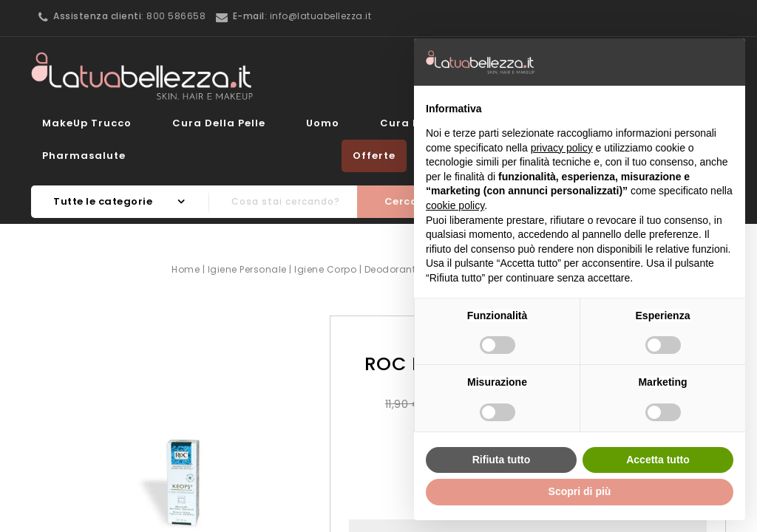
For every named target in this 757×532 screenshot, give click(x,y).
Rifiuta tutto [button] (502, 460)
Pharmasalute (84, 156)
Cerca (401, 201)
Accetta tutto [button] (658, 460)
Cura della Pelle (219, 123)
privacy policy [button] (562, 148)
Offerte (374, 156)
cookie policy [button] (455, 205)
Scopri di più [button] (580, 491)
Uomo (323, 123)
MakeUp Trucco (87, 123)
